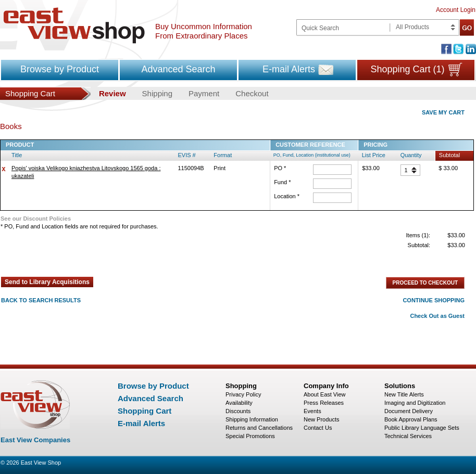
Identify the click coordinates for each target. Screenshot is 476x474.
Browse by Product (60, 69)
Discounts (238, 411)
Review (112, 93)
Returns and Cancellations (259, 428)
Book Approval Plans (411, 419)
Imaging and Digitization (415, 403)
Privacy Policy (243, 394)
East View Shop (41, 463)
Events (312, 411)
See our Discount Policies (36, 219)
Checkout (252, 93)
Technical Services (408, 436)
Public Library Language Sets (422, 428)
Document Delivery (409, 411)
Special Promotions (250, 436)
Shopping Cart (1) (407, 69)
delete (4, 169)
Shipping (157, 93)
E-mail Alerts (289, 69)
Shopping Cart (145, 411)
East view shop (74, 25)
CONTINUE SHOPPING (434, 300)
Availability (239, 403)
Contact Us (318, 428)
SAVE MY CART (443, 112)
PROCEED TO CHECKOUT (425, 283)
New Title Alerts (404, 394)
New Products (321, 419)
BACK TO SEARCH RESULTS (41, 300)
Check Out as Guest (437, 316)
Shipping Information (252, 419)
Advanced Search (178, 69)
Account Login (456, 10)
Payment (204, 93)
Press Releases (324, 403)
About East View (325, 394)
